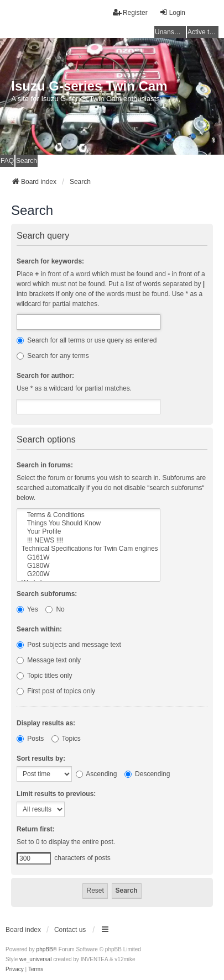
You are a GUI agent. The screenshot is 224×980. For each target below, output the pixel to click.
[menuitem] (15, 970)
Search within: (39, 629)
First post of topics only (56, 691)
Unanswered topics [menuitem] (170, 32)
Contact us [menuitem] (70, 930)
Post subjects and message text (69, 645)
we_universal (35, 959)
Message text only (49, 660)
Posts (30, 739)
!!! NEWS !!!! (88, 541)
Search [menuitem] (27, 161)
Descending (147, 774)
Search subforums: (47, 594)
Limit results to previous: (56, 794)
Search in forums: (45, 465)
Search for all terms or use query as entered (87, 340)
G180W (88, 566)
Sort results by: (41, 758)
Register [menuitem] (130, 12)
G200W (88, 574)
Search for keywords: (50, 261)
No (55, 609)
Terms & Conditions (88, 515)
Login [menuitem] (172, 12)
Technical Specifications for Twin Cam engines (88, 549)
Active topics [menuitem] (203, 32)
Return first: (36, 829)
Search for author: (45, 376)
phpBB (45, 949)
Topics (66, 739)
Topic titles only (45, 676)
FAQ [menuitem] (7, 161)
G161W (88, 558)
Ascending (97, 774)
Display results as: (46, 723)
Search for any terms (53, 356)
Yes (27, 609)
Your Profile (88, 532)
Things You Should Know (88, 523)
